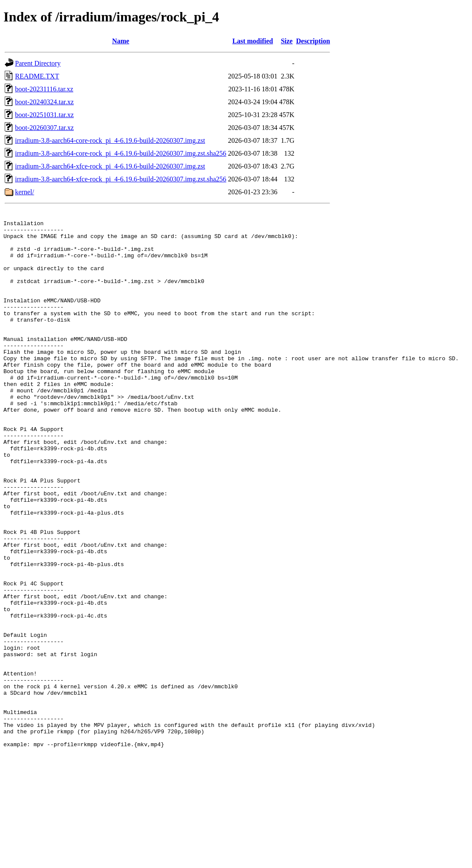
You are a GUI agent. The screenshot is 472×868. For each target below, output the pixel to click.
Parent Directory (38, 63)
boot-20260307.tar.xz (44, 128)
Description (313, 41)
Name (121, 41)
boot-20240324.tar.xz (44, 102)
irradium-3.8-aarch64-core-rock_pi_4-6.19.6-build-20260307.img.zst (110, 140)
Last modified (253, 41)
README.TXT (37, 76)
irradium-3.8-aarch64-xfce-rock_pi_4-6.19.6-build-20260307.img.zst (110, 166)
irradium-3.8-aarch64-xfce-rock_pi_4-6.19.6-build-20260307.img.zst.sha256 (121, 179)
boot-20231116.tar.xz (44, 89)
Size (287, 41)
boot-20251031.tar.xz (44, 115)
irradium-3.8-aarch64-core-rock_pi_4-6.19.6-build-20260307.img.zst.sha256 (121, 153)
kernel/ (24, 192)
